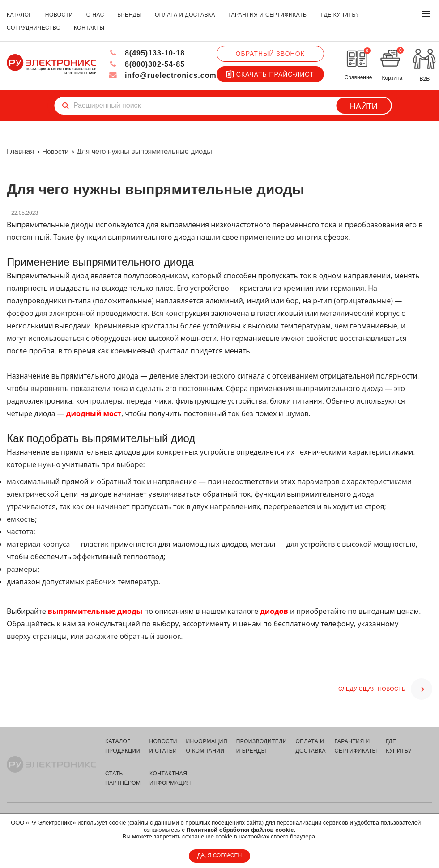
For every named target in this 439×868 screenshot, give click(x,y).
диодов (274, 611)
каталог (19, 15)
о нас (95, 15)
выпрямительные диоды (95, 611)
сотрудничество (34, 28)
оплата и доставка (185, 15)
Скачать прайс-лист (270, 74)
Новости (56, 151)
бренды (129, 15)
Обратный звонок (270, 54)
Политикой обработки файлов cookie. (241, 830)
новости (59, 15)
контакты (89, 28)
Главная (20, 151)
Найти (364, 106)
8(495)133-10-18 (147, 53)
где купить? (340, 15)
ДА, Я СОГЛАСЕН (219, 855)
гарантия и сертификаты (268, 15)
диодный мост (94, 413)
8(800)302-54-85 (147, 64)
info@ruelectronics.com (163, 75)
